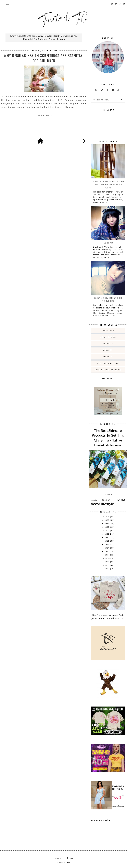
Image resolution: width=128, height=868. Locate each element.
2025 (107, 520)
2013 (108, 562)
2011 (108, 569)
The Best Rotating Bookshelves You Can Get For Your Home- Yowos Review (108, 184)
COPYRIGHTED (64, 863)
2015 (108, 555)
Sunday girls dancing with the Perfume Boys (108, 299)
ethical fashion (108, 363)
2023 (107, 527)
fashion (108, 344)
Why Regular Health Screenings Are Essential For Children (44, 58)
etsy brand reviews (108, 370)
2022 (108, 530)
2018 (107, 544)
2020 (107, 537)
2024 (107, 524)
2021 (107, 534)
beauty (108, 350)
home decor (108, 337)
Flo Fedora (108, 243)
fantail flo (60, 858)
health (108, 357)
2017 (107, 548)
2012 (108, 565)
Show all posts (57, 39)
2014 (108, 558)
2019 (107, 541)
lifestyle (108, 331)
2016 (107, 551)
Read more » (44, 115)
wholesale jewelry (101, 820)
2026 (108, 517)
